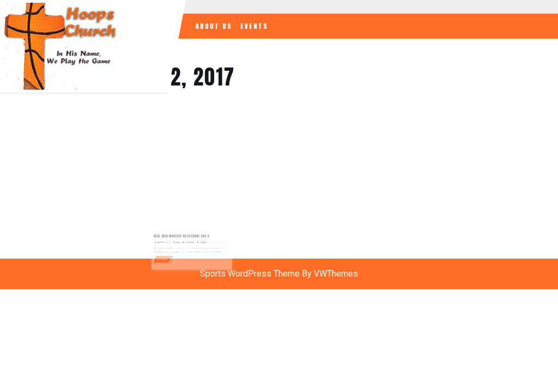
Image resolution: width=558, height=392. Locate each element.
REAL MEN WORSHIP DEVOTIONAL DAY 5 (183, 238)
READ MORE (168, 258)
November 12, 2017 (168, 243)
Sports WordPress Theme (250, 274)
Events (254, 26)
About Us (214, 26)
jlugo (180, 243)
